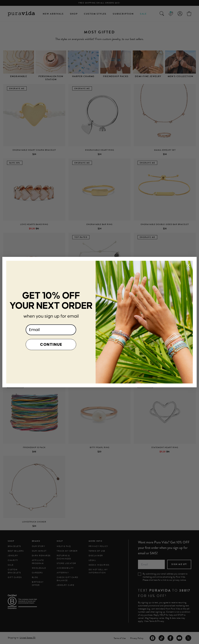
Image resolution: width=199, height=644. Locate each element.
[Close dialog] (188, 273)
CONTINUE (51, 353)
